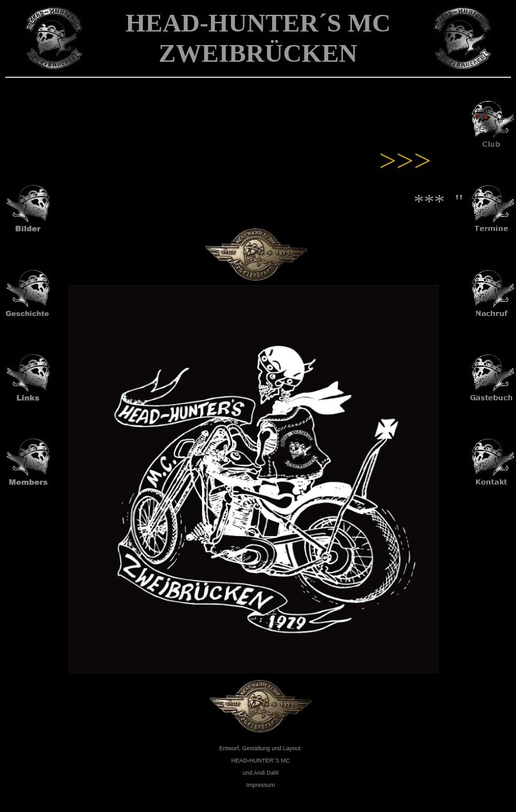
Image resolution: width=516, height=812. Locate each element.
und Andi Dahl (261, 773)
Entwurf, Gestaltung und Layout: (261, 748)
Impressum (261, 785)
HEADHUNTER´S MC (260, 761)
